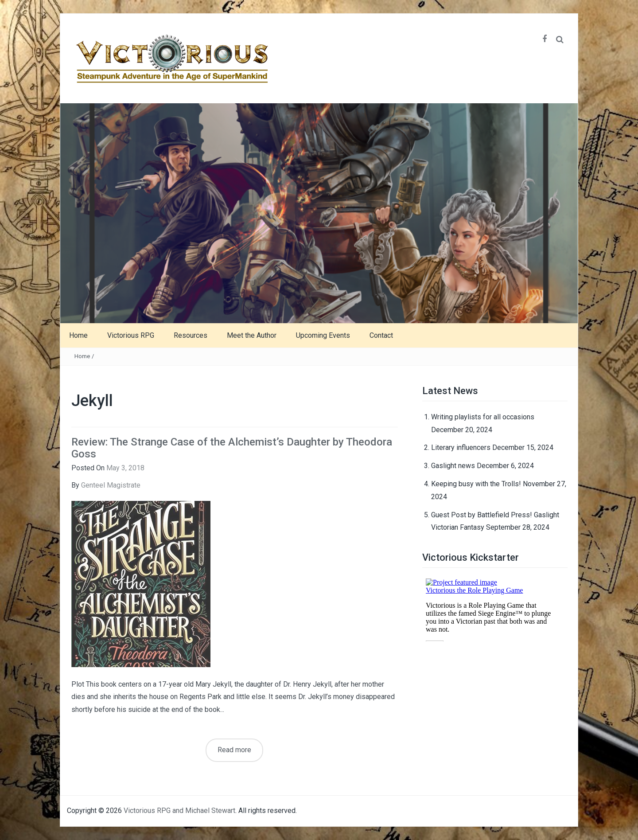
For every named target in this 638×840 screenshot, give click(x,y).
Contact (381, 335)
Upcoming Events (323, 335)
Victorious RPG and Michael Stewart (179, 811)
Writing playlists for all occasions (483, 417)
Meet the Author (252, 335)
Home (78, 335)
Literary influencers (461, 447)
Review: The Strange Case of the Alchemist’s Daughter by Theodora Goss (232, 448)
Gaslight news (453, 466)
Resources (191, 335)
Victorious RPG (131, 335)
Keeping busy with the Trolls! (476, 484)
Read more (234, 750)
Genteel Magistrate (111, 485)
